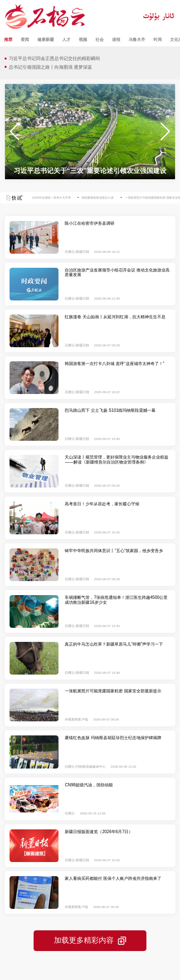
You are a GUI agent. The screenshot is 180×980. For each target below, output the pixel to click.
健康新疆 (46, 40)
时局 (158, 40)
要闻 (25, 40)
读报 (116, 40)
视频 (83, 40)
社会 (100, 40)
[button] (165, 132)
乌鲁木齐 (137, 40)
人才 (66, 40)
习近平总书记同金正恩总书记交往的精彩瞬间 (54, 58)
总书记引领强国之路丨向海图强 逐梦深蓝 (50, 67)
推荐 (8, 40)
